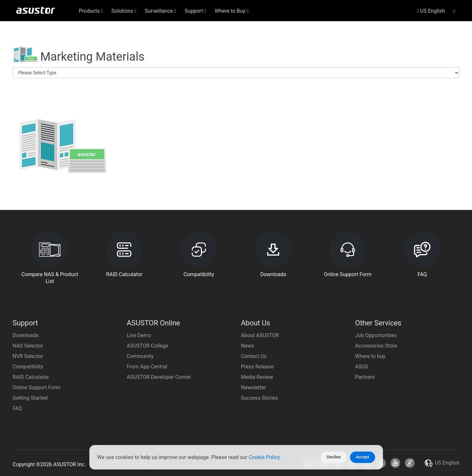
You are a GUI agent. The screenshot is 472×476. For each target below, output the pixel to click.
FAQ (17, 408)
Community (140, 356)
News (248, 346)
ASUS (362, 367)
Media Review (257, 377)
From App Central (147, 367)
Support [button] (195, 11)
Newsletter (254, 387)
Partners (365, 377)
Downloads (26, 335)
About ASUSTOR (260, 335)
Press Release (258, 367)
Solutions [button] (124, 11)
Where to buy (370, 356)
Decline (334, 457)
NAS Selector (28, 346)
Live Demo (139, 335)
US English (431, 11)
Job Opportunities (376, 335)
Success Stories (260, 398)
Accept (363, 457)
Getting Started (30, 398)
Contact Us (254, 356)
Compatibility (28, 367)
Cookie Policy (265, 457)
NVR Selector (28, 356)
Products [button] (91, 11)
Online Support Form (37, 387)
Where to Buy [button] (232, 11)
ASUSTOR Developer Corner (159, 377)
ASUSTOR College (148, 346)
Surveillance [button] (160, 11)
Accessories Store (376, 346)
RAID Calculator (31, 377)
